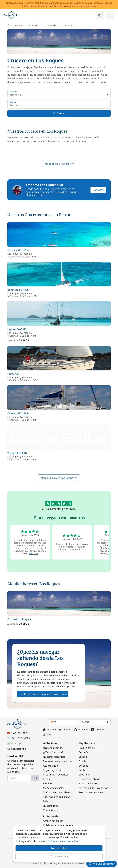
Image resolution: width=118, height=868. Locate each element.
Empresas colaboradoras (58, 761)
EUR (95, 722)
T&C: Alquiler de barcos (57, 797)
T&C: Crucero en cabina (57, 792)
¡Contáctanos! (17, 749)
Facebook (49, 729)
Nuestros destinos (89, 779)
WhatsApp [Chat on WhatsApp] (15, 743)
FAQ (45, 801)
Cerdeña (84, 752)
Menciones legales (54, 788)
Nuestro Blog (51, 806)
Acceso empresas (53, 821)
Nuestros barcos (88, 783)
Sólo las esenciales (59, 856)
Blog (47, 735)
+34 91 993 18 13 (18, 733)
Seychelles (85, 775)
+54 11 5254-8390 (19, 738)
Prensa (47, 779)
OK (35, 778)
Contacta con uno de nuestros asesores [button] (43, 694)
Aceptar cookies (59, 848)
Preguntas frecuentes (56, 775)
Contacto (98, 190)
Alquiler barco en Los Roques (59, 478)
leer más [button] (34, 553)
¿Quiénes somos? (53, 748)
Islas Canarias (87, 748)
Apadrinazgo (50, 766)
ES (64, 722)
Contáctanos (50, 810)
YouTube (65, 729)
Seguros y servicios (54, 770)
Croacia (83, 757)
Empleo (47, 783)
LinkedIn (98, 729)
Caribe (82, 770)
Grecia (82, 761)
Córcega (84, 766)
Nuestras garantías (54, 757)
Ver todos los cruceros (59, 164)
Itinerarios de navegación (93, 788)
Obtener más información (63, 841)
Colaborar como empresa (58, 825)
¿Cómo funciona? (53, 752)
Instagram (81, 729)
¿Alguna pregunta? (102, 864)
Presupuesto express (91, 792)
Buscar (59, 113)
